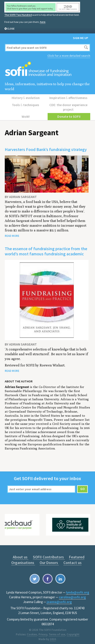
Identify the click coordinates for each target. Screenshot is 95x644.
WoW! (26, 114)
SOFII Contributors (48, 554)
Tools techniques (26, 104)
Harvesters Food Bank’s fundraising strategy (46, 147)
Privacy (43, 632)
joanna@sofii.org (59, 599)
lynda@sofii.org (78, 590)
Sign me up (81, 38)
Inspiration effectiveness (69, 97)
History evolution (26, 97)
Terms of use (57, 632)
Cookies (32, 632)
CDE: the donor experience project (69, 106)
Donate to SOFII (69, 114)
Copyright (73, 632)
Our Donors (49, 560)
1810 (53, 637)
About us (22, 554)
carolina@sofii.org (72, 595)
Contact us (71, 560)
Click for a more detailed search (69, 55)
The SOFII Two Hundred (18, 15)
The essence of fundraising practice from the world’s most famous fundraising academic (46, 249)
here (43, 22)
